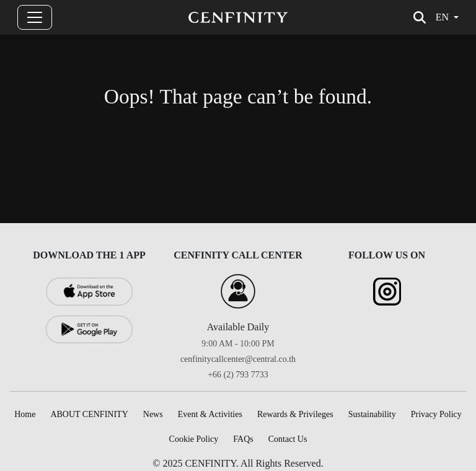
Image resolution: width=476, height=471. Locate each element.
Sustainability (372, 414)
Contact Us (288, 439)
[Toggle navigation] (35, 17)
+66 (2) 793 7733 (238, 375)
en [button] (442, 17)
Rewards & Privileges (295, 414)
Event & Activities (210, 414)
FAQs (243, 439)
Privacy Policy (436, 414)
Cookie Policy (194, 439)
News (153, 414)
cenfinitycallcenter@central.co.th (238, 359)
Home (25, 414)
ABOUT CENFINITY (89, 414)
